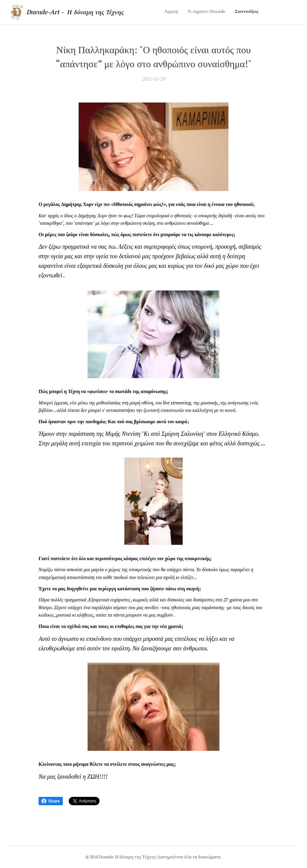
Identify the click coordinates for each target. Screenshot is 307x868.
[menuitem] (241, 12)
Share (51, 801)
